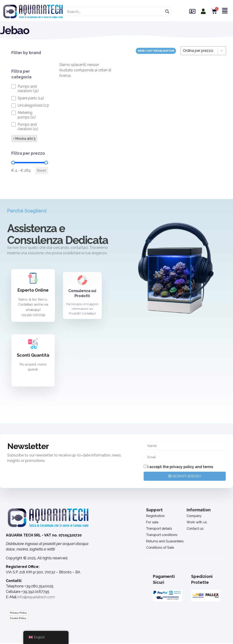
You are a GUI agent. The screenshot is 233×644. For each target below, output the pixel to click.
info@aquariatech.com (36, 598)
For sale (153, 523)
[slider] (13, 163)
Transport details (160, 529)
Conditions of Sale (161, 548)
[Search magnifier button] (167, 11)
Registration (156, 517)
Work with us (197, 523)
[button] (30, 89)
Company (195, 517)
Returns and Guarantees (166, 542)
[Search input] (115, 11)
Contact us (196, 529)
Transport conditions (163, 536)
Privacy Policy (18, 614)
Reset (42, 171)
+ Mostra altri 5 (24, 139)
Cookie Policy (18, 619)
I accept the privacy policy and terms (180, 468)
